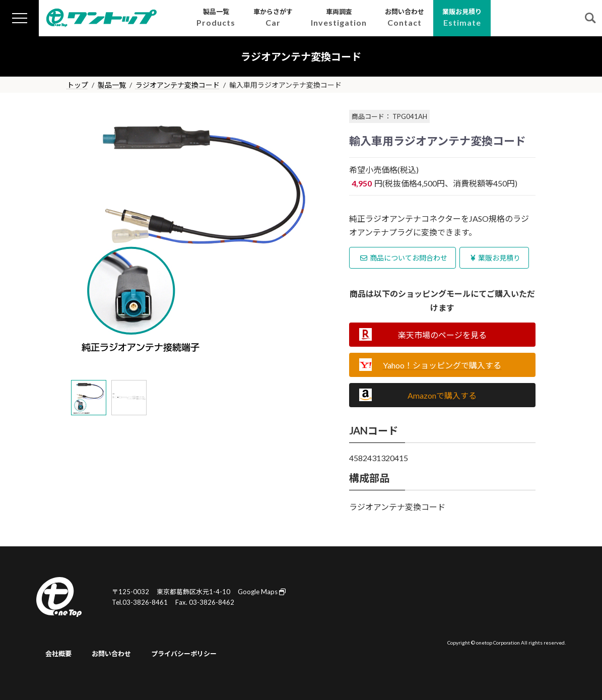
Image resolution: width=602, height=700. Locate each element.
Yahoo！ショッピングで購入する (442, 365)
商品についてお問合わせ (404, 258)
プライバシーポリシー (184, 654)
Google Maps (262, 592)
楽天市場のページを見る (442, 335)
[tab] (89, 398)
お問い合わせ (111, 654)
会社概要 (58, 654)
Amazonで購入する (442, 395)
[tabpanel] (200, 234)
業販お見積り (495, 258)
